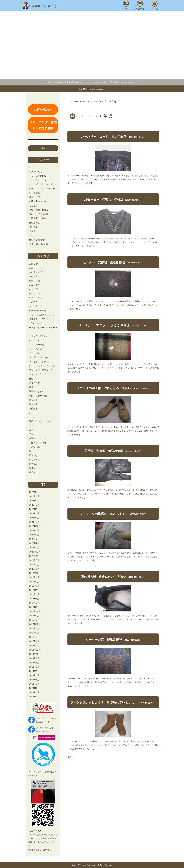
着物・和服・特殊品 (39, 210)
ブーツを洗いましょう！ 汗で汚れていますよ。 (104, 702)
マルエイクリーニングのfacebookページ (47, 720)
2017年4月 (34, 599)
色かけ (32, 434)
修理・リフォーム (38, 197)
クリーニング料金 (38, 176)
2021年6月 (34, 560)
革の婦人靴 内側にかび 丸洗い (104, 577)
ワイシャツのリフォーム (41, 370)
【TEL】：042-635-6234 (95, 82)
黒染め (32, 472)
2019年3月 (34, 577)
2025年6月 (34, 505)
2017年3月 (34, 603)
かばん (32, 268)
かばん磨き (34, 285)
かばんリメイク (37, 272)
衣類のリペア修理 (38, 443)
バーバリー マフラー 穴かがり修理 (104, 325)
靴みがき (33, 455)
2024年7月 (34, 518)
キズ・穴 (33, 289)
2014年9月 (34, 658)
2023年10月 (35, 526)
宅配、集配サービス (39, 396)
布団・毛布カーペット (40, 201)
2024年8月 (34, 513)
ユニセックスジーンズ (40, 362)
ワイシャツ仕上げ (38, 374)
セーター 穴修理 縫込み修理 (104, 262)
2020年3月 (34, 569)
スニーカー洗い (37, 306)
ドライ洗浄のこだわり (40, 336)
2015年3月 (34, 633)
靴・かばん (34, 193)
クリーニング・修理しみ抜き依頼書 (43, 125)
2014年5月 (34, 675)
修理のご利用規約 (38, 240)
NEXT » (71, 757)
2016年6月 (34, 620)
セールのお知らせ (38, 311)
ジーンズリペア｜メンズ (41, 184)
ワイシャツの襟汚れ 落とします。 (104, 514)
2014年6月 (34, 671)
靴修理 (32, 468)
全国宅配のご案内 (38, 218)
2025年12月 (35, 501)
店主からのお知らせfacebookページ (45, 730)
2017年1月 (34, 607)
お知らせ (33, 264)
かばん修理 (34, 281)
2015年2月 (34, 637)
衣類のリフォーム (38, 438)
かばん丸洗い (36, 276)
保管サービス (36, 223)
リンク (32, 231)
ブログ (32, 235)
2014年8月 (34, 663)
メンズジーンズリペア (40, 357)
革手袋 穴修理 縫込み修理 (104, 451)
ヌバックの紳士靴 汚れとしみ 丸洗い (104, 388)
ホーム (32, 167)
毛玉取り (33, 417)
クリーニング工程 (38, 180)
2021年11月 (35, 556)
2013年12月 (35, 697)
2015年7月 (34, 629)
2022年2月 (34, 543)
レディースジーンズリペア (42, 366)
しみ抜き (33, 206)
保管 (31, 379)
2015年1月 (34, 641)
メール (155, 6)
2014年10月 (35, 654)
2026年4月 (34, 492)
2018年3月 (34, 586)
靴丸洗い (33, 464)
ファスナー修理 (37, 345)
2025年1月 (34, 509)
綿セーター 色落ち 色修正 (104, 199)
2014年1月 (34, 692)
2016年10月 (35, 611)
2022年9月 (34, 535)
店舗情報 (140, 6)
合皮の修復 (34, 383)
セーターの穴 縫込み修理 (104, 640)
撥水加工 (33, 404)
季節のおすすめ (37, 391)
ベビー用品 (34, 353)
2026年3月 (34, 496)
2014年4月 (34, 680)
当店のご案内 (36, 172)
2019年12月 (35, 573)
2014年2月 (34, 688)
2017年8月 (34, 594)
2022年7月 (34, 539)
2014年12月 (35, 646)
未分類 (32, 413)
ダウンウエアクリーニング (42, 315)
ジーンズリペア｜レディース (43, 189)
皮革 (31, 430)
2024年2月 (34, 522)
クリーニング (36, 293)
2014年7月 (34, 667)
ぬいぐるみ (34, 340)
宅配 (126, 6)
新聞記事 (33, 409)
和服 (31, 387)
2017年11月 (35, 590)
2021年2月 (34, 565)
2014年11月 (35, 650)
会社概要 (33, 227)
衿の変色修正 (36, 447)
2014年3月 (34, 684)
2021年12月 (35, 552)
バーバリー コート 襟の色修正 (104, 137)
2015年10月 (35, 624)
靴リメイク (34, 460)
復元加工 (33, 400)
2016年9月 (34, 616)
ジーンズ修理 (36, 298)
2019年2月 (34, 582)
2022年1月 (34, 548)
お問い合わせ (43, 110)
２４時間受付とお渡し (40, 244)
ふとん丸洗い (36, 349)
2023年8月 (34, 530)
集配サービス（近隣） (40, 214)
